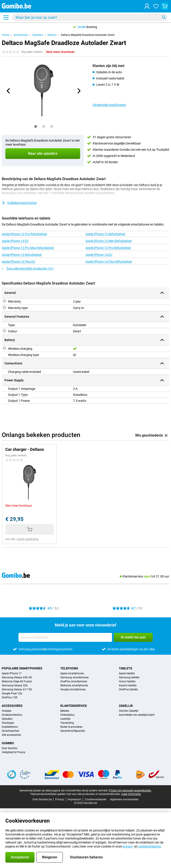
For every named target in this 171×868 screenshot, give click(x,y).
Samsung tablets (129, 677)
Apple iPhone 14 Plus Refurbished (109, 262)
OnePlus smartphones (74, 681)
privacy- (128, 846)
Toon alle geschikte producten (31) (28, 268)
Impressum (74, 799)
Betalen (65, 711)
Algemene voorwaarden (124, 799)
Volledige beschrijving (19, 203)
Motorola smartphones (74, 685)
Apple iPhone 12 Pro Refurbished (24, 234)
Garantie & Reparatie (73, 731)
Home (5, 35)
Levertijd (65, 719)
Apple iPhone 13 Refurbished (22, 255)
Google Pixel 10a (12, 693)
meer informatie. (131, 794)
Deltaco (52, 35)
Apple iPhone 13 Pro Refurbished (108, 248)
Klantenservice (74, 706)
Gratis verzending (28, 539)
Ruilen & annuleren (71, 727)
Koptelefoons (10, 727)
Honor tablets (127, 681)
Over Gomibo (10, 748)
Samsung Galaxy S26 (15, 685)
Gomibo (8, 743)
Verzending (67, 723)
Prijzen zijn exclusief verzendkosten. (130, 791)
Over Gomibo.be (42, 799)
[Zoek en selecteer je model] (90, 17)
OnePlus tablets (128, 689)
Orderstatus (67, 715)
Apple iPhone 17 (12, 673)
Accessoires (21, 35)
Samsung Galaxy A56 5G (17, 677)
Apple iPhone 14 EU (99, 255)
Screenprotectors (12, 715)
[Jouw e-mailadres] (65, 637)
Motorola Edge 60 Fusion (17, 681)
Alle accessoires (11, 735)
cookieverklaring (150, 846)
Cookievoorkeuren (96, 799)
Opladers (38, 35)
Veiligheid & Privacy (14, 752)
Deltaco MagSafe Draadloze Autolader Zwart (88, 35)
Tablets (126, 668)
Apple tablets (127, 673)
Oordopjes (8, 723)
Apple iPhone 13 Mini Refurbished (109, 241)
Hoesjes (7, 711)
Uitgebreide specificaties (109, 105)
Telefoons (69, 668)
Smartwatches (10, 731)
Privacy (60, 799)
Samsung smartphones (74, 677)
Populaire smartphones (22, 668)
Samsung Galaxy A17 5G (17, 689)
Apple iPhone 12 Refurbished (105, 234)
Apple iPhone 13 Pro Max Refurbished (28, 248)
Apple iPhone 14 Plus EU (18, 262)
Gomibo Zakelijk (129, 711)
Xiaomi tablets (128, 685)
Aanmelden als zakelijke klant (137, 715)
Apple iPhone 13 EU (15, 241)
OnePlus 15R (9, 697)
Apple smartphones (72, 673)
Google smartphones (73, 689)
